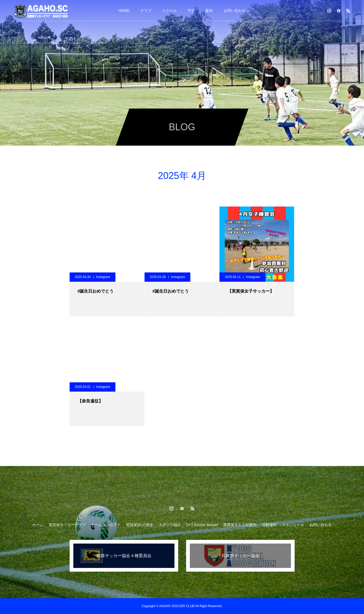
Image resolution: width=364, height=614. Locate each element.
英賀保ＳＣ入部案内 (240, 525)
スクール (169, 11)
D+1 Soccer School (202, 525)
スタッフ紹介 (170, 525)
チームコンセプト (106, 525)
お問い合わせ (235, 11)
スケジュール (293, 525)
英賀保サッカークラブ (67, 525)
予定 (191, 11)
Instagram (103, 277)
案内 (209, 11)
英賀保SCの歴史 (140, 525)
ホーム (38, 525)
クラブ (146, 11)
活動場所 (269, 525)
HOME (124, 11)
